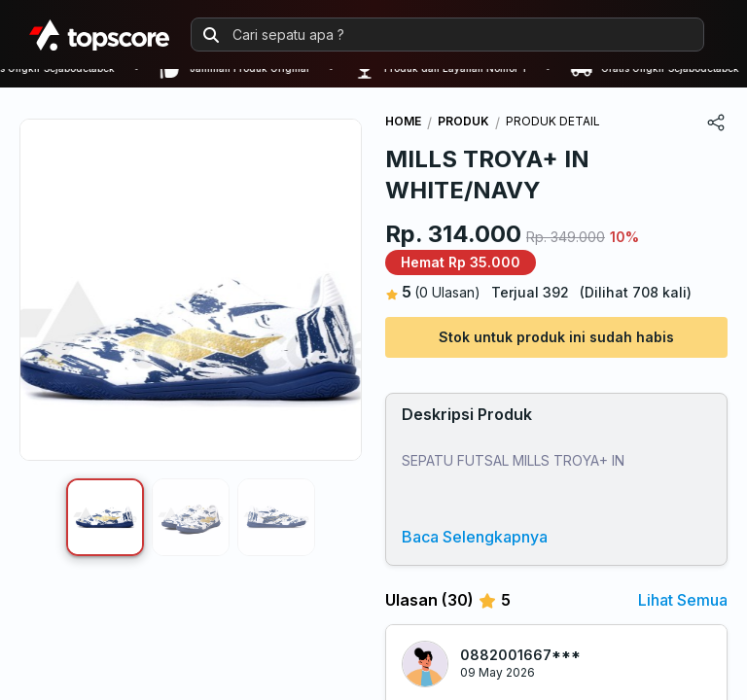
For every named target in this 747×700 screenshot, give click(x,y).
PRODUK (463, 121)
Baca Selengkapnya (475, 537)
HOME (403, 121)
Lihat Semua (683, 600)
